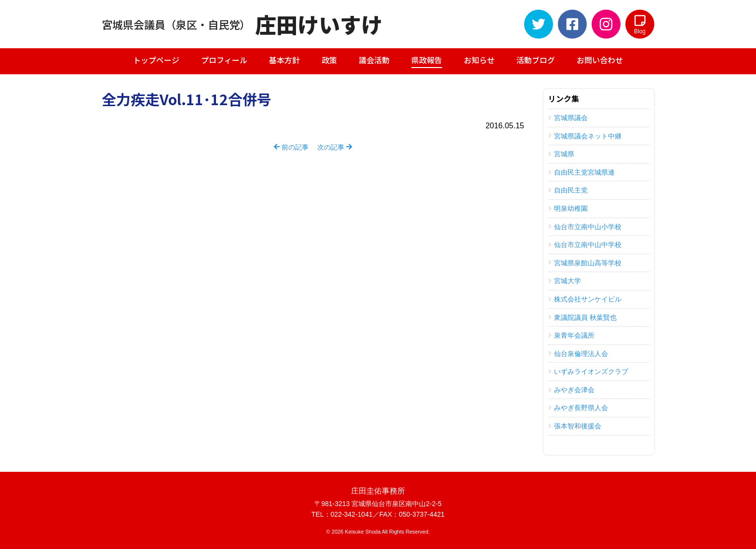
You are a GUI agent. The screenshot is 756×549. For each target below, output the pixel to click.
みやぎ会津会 (571, 390)
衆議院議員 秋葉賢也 (582, 317)
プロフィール (224, 60)
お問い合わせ (600, 60)
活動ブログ (536, 60)
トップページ (156, 60)
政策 (329, 60)
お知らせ (479, 60)
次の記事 (335, 147)
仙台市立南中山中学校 (585, 245)
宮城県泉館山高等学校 (585, 263)
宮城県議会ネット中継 (585, 136)
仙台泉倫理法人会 (578, 354)
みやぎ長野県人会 (578, 408)
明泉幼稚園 (568, 208)
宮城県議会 (568, 118)
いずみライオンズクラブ (588, 371)
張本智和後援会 (575, 426)
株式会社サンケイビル (585, 299)
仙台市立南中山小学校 (585, 227)
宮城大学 (565, 281)
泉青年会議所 (571, 335)
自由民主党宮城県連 (581, 172)
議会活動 (374, 60)
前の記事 (291, 147)
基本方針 (284, 60)
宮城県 (561, 154)
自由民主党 (568, 190)
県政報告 (427, 61)
